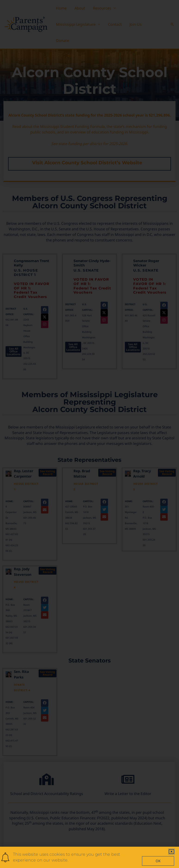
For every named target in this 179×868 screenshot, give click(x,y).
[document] (89, 434)
